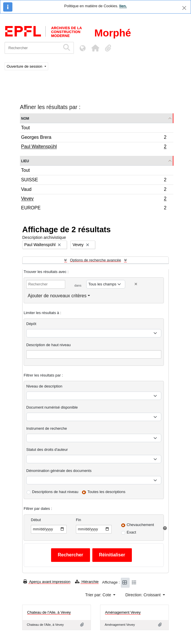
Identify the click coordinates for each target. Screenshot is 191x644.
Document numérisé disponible (52, 407)
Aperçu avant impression (47, 582)
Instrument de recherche (47, 428)
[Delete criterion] (136, 284)
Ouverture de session (25, 66)
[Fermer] (184, 8)
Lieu (25, 161)
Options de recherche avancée (95, 260)
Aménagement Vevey (123, 612)
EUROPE (94, 208)
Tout (25, 128)
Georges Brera (94, 138)
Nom (25, 118)
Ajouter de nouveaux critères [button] (57, 296)
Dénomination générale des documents (59, 471)
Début (36, 520)
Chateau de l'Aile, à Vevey (49, 612)
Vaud (94, 190)
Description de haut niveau (48, 345)
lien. (123, 6)
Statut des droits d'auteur (47, 450)
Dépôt (31, 324)
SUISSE (94, 181)
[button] (95, 48)
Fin (78, 520)
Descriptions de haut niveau (55, 492)
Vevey (94, 199)
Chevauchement (140, 525)
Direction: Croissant (143, 595)
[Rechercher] (32, 48)
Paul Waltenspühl (94, 147)
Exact (131, 532)
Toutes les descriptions (106, 492)
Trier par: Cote (99, 595)
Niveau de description (44, 386)
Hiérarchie (87, 582)
